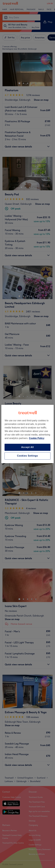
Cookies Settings (27, 456)
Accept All (28, 447)
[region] (27, 434)
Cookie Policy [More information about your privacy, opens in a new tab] (37, 438)
